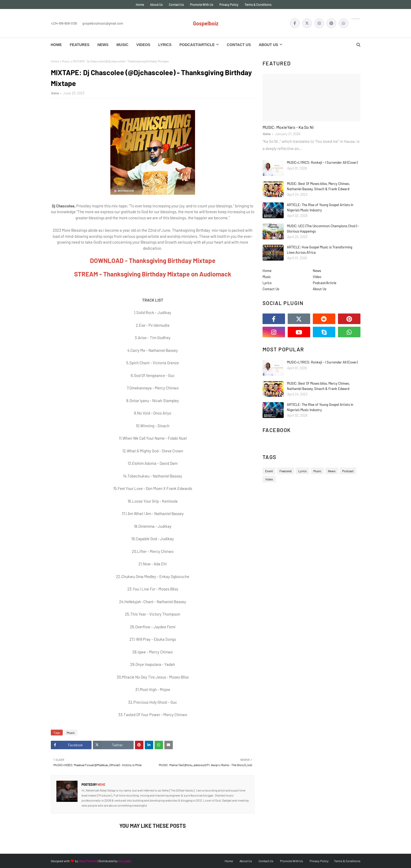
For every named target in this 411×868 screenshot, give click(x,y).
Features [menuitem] (80, 45)
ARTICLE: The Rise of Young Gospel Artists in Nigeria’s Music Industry (320, 207)
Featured (286, 471)
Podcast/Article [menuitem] (197, 45)
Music (66, 61)
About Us (156, 4)
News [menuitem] (103, 45)
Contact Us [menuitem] (239, 45)
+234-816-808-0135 (64, 23)
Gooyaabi (125, 861)
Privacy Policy (229, 4)
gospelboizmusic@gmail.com (103, 23)
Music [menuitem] (122, 45)
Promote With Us (202, 4)
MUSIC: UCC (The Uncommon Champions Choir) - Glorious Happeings (323, 229)
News (317, 271)
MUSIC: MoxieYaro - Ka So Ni (288, 127)
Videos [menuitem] (143, 45)
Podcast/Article (325, 283)
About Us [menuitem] (268, 45)
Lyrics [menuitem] (165, 45)
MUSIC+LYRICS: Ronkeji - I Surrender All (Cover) (322, 162)
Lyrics (267, 283)
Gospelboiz (206, 23)
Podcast (348, 471)
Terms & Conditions (258, 4)
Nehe (55, 93)
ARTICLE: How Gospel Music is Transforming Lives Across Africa (320, 250)
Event (269, 471)
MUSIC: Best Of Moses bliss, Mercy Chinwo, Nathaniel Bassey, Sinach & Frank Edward (318, 186)
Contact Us (176, 4)
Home (140, 4)
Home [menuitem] (56, 45)
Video (317, 277)
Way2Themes (88, 861)
